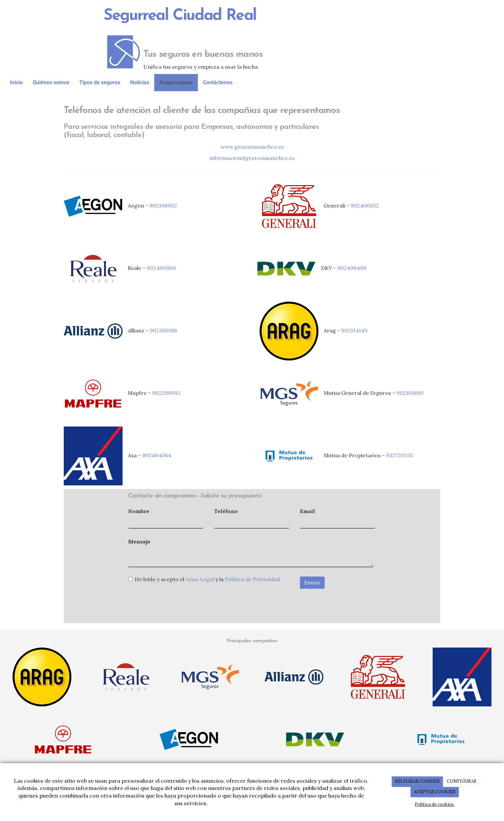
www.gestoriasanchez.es (252, 147)
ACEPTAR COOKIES (435, 792)
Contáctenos (218, 82)
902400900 (161, 268)
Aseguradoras (176, 82)
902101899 (410, 393)
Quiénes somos (51, 82)
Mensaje (139, 541)
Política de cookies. (435, 804)
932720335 (399, 455)
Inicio (16, 82)
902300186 (163, 330)
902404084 (157, 455)
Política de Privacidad (252, 579)
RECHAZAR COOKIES (417, 781)
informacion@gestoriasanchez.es (252, 158)
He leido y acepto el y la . (205, 579)
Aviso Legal (200, 579)
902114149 (354, 330)
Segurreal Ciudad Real (180, 16)
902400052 (365, 205)
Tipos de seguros (100, 82)
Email (307, 511)
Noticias (140, 82)
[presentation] (178, 600)
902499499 (352, 268)
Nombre (139, 511)
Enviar (312, 582)
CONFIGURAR (462, 781)
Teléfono (226, 511)
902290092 (166, 393)
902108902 (163, 205)
